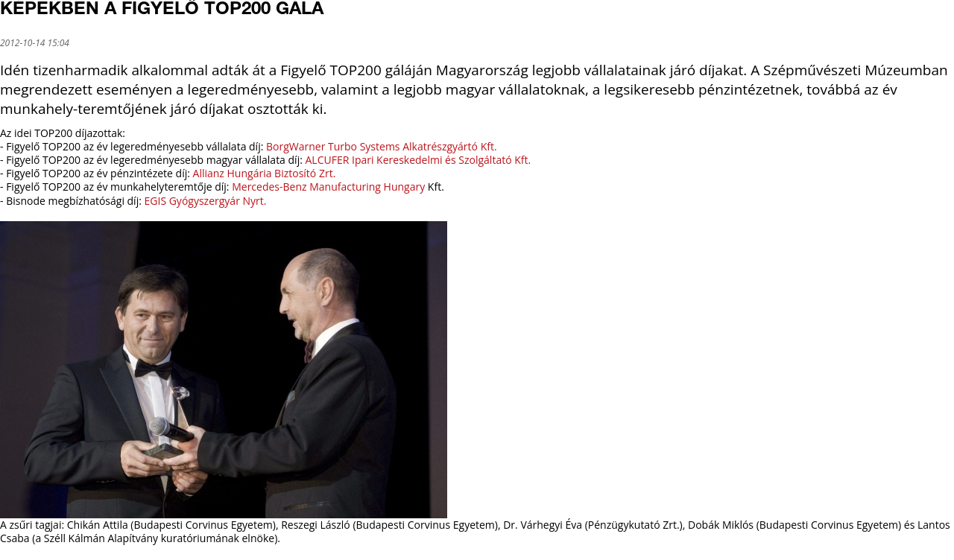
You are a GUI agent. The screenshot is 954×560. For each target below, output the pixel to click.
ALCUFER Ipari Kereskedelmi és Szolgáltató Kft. (418, 160)
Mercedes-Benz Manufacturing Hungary (328, 187)
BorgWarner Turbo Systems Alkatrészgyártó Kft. (382, 146)
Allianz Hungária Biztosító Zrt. (265, 173)
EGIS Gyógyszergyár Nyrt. (204, 201)
